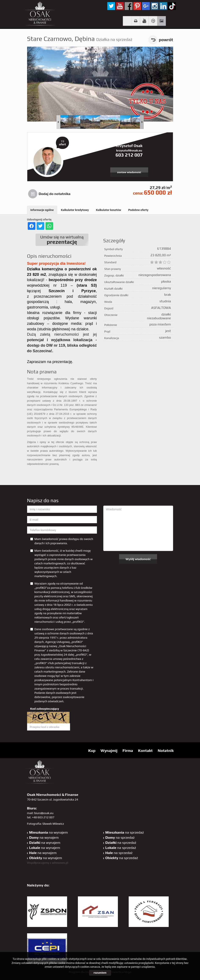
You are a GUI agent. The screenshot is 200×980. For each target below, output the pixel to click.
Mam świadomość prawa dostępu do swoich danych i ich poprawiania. (62, 541)
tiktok (172, 6)
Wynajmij (109, 751)
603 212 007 (129, 155)
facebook (129, 6)
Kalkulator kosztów (108, 210)
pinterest (137, 6)
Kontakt (145, 751)
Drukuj (136, 21)
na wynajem (49, 832)
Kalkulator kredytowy (75, 210)
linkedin (163, 6)
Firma (128, 751)
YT (120, 6)
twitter (111, 6)
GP (146, 6)
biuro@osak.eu (44, 813)
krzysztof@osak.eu (129, 150)
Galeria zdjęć (161, 21)
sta (155, 6)
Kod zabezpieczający (45, 709)
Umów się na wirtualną (62, 240)
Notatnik (166, 751)
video (144, 21)
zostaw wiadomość (129, 172)
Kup (92, 751)
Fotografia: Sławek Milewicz (46, 824)
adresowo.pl (60, 863)
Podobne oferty (138, 210)
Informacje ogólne (42, 210)
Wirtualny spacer (153, 21)
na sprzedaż (125, 832)
